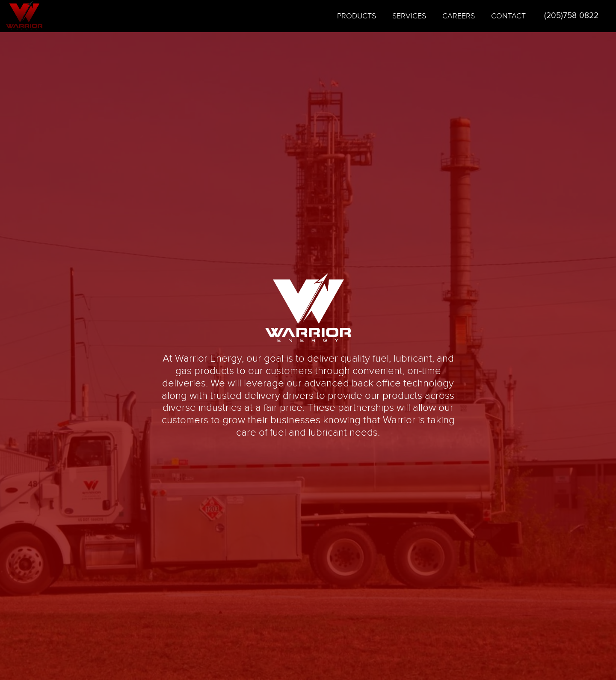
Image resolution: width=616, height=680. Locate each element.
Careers (459, 16)
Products (357, 16)
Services (409, 16)
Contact (508, 16)
